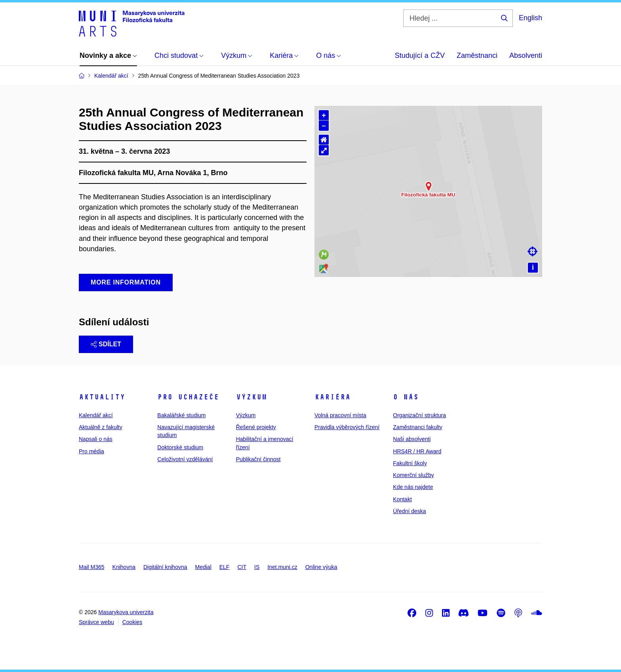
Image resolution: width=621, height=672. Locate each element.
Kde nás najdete (413, 487)
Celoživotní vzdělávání (185, 459)
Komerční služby (413, 475)
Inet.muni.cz (282, 567)
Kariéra (332, 397)
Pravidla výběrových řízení (347, 427)
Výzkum (251, 397)
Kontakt (402, 499)
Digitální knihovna (165, 567)
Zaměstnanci (477, 55)
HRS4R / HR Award (417, 451)
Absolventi (526, 55)
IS (257, 567)
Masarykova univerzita (126, 612)
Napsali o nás (96, 439)
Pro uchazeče (188, 397)
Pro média (91, 451)
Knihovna (124, 567)
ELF (225, 567)
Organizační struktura (419, 415)
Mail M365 (92, 567)
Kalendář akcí (96, 415)
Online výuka (321, 567)
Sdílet (106, 344)
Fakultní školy (410, 463)
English (531, 18)
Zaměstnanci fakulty (418, 427)
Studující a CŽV (420, 55)
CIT (242, 567)
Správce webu (96, 622)
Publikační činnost (258, 459)
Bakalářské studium (181, 415)
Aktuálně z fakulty (101, 427)
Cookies (132, 622)
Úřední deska (409, 511)
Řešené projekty (256, 427)
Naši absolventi (412, 439)
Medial (203, 567)
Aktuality (102, 397)
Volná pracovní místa (340, 415)
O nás (406, 397)
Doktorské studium (180, 447)
